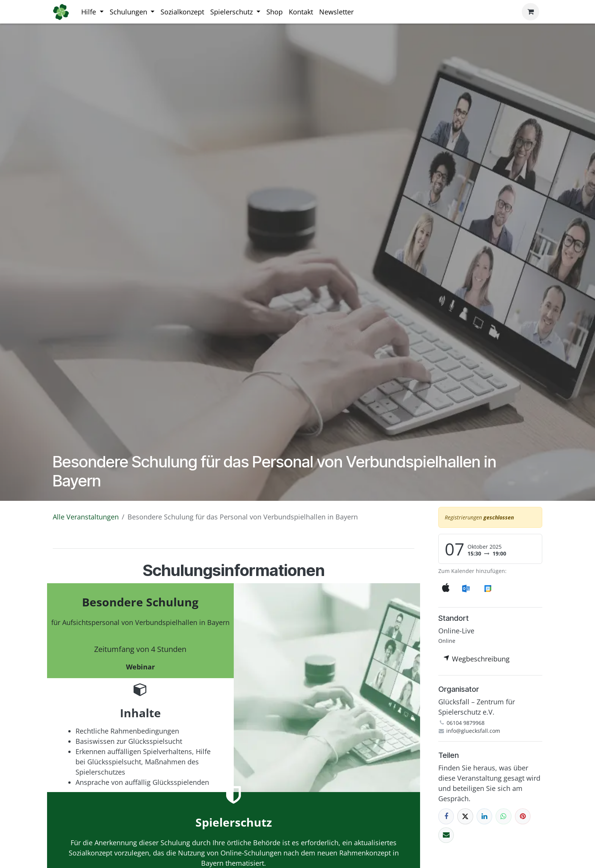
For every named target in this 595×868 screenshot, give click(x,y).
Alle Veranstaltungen (86, 517)
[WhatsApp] (503, 816)
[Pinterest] (523, 816)
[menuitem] (92, 12)
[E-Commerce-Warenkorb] (530, 12)
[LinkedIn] (484, 816)
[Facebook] (446, 816)
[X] (465, 816)
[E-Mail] (446, 835)
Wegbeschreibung (476, 659)
